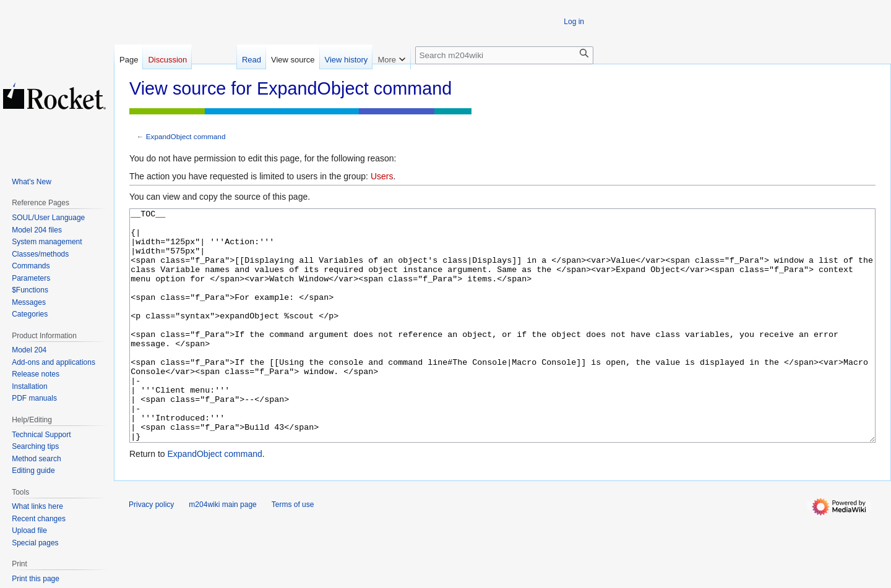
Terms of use (293, 551)
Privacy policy (151, 551)
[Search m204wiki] (504, 55)
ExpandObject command (186, 136)
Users (382, 176)
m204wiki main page (222, 551)
